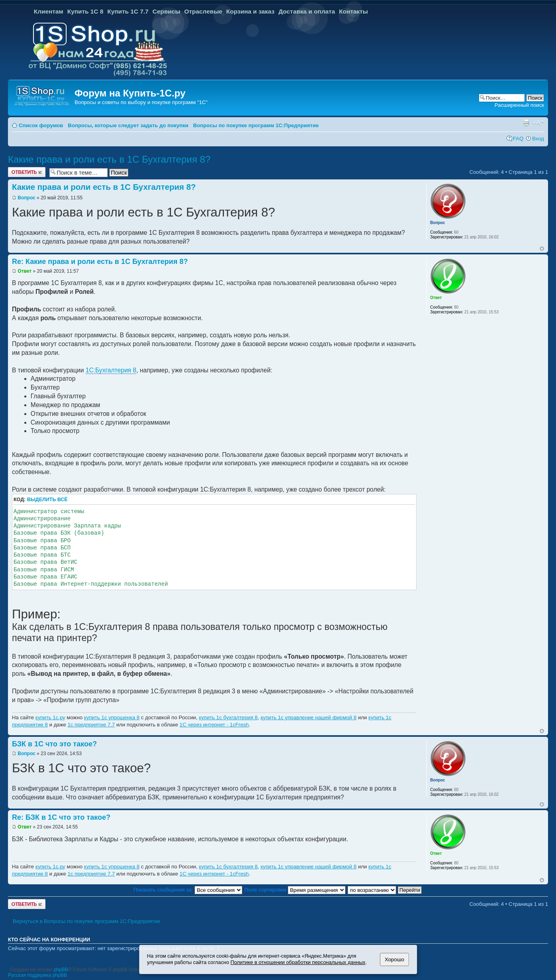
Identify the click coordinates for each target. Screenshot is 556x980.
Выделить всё (47, 500)
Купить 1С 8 (85, 11)
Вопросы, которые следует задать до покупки (128, 125)
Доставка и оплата (307, 11)
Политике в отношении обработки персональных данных (298, 962)
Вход (538, 139)
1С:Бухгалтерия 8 (111, 370)
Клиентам (49, 11)
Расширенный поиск (519, 105)
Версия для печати (526, 123)
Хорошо (394, 959)
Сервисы (167, 11)
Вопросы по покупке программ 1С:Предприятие (256, 125)
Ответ (25, 271)
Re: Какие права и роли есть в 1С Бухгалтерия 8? (100, 262)
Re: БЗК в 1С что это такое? (61, 817)
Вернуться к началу (542, 249)
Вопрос (26, 198)
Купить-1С (147, 93)
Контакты (354, 11)
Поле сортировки (295, 890)
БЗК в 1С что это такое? (54, 744)
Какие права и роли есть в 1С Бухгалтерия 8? (109, 159)
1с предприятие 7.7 (91, 725)
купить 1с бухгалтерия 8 (228, 717)
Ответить (27, 172)
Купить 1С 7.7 (128, 11)
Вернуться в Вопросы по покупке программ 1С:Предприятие (86, 921)
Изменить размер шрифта (538, 123)
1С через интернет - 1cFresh (214, 725)
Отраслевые (203, 11)
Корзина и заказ (250, 11)
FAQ (518, 139)
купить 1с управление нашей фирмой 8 (309, 717)
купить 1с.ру (50, 717)
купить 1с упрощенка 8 (112, 717)
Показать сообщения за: (188, 890)
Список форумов (41, 125)
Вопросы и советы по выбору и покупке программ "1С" (141, 102)
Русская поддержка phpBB (37, 975)
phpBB (61, 970)
